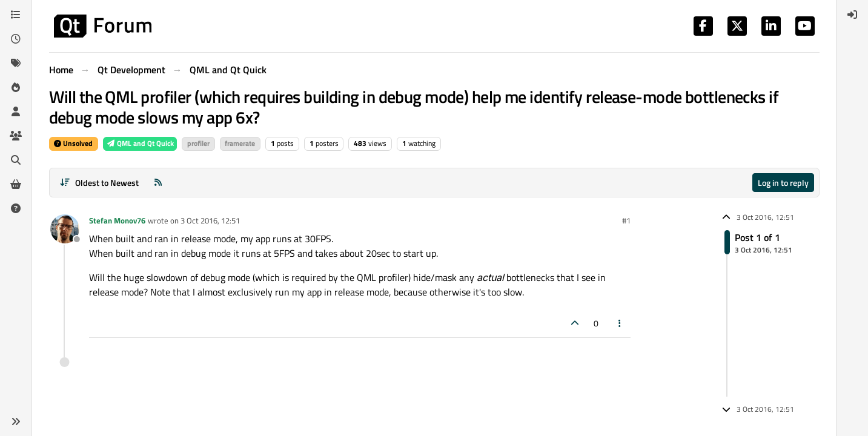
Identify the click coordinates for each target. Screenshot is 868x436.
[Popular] (16, 87)
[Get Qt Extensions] (16, 184)
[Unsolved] (16, 208)
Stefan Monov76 (117, 220)
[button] (16, 421)
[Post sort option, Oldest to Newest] (100, 183)
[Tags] (16, 63)
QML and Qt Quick (140, 143)
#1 (626, 220)
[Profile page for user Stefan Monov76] (65, 229)
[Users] (16, 111)
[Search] (16, 160)
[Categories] (16, 15)
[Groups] (16, 136)
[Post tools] (620, 323)
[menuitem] (852, 15)
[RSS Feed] (158, 183)
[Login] (852, 15)
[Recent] (16, 39)
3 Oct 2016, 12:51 (210, 220)
